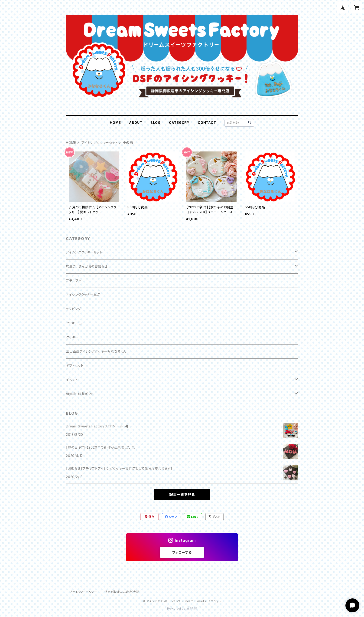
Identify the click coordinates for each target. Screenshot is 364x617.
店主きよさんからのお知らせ (87, 266)
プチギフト (74, 281)
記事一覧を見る (182, 495)
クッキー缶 (74, 323)
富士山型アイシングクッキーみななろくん (96, 351)
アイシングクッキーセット (100, 143)
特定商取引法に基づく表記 (122, 592)
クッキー (72, 337)
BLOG (155, 123)
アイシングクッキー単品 (83, 295)
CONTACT (207, 123)
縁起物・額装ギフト (80, 394)
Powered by (182, 609)
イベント (72, 380)
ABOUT (136, 123)
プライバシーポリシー (83, 592)
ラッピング (73, 309)
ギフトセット (75, 366)
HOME (115, 123)
